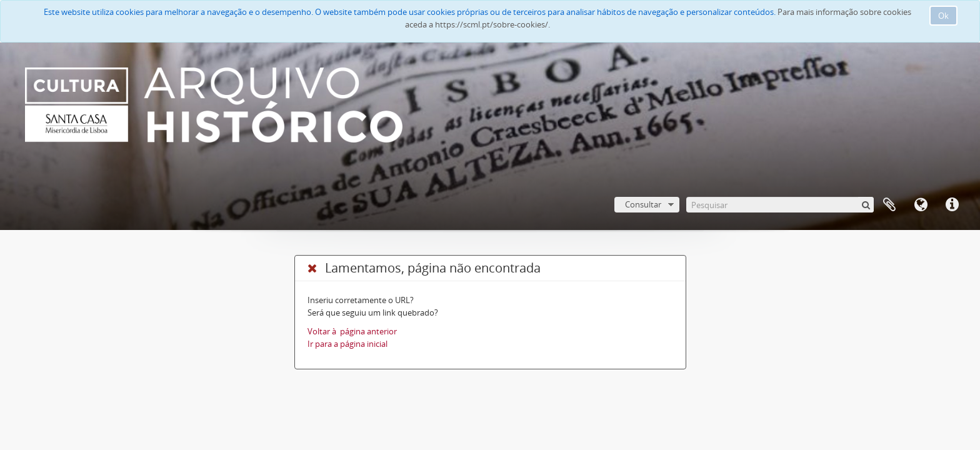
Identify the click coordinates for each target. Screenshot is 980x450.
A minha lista (889, 205)
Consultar (643, 204)
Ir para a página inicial (347, 344)
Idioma (921, 205)
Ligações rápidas (952, 205)
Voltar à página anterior (352, 331)
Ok (943, 16)
